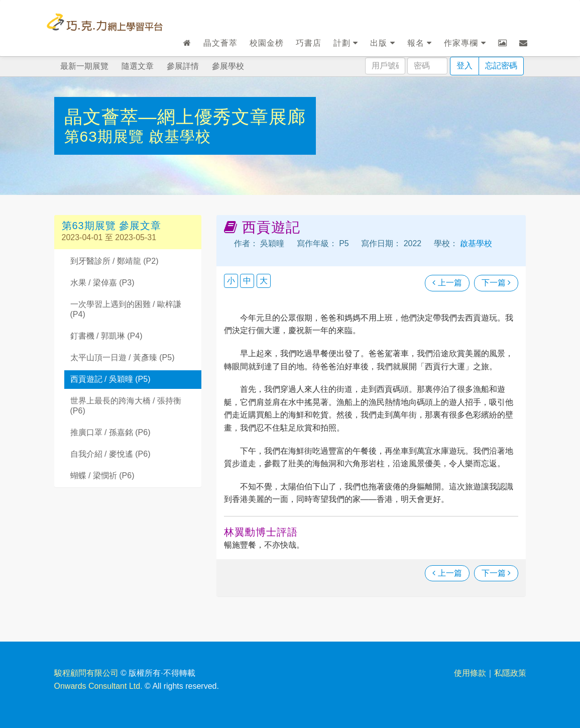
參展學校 (228, 66)
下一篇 (496, 283)
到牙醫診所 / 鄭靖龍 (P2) (114, 261)
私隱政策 (510, 673)
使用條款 (470, 673)
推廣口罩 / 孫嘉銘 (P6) (110, 432)
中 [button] (247, 281)
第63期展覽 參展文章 (112, 226)
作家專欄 (465, 43)
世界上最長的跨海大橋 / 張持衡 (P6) (126, 406)
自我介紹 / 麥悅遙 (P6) (110, 454)
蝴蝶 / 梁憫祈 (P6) (102, 476)
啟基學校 (180, 136)
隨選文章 (138, 66)
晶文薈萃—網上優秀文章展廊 (185, 117)
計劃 (346, 43)
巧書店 (309, 43)
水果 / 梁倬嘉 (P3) (102, 283)
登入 (465, 66)
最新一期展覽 (84, 66)
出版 (382, 43)
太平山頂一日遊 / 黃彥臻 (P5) (123, 357)
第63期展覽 (107, 136)
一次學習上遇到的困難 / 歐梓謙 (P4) (126, 309)
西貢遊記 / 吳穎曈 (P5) (110, 379)
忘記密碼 (501, 66)
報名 (420, 43)
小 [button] (231, 281)
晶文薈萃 (220, 43)
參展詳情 (183, 66)
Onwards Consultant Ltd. (98, 686)
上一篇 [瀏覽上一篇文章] (447, 283)
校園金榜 (267, 43)
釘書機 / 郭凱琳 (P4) (106, 336)
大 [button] (264, 281)
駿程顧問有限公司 (86, 673)
